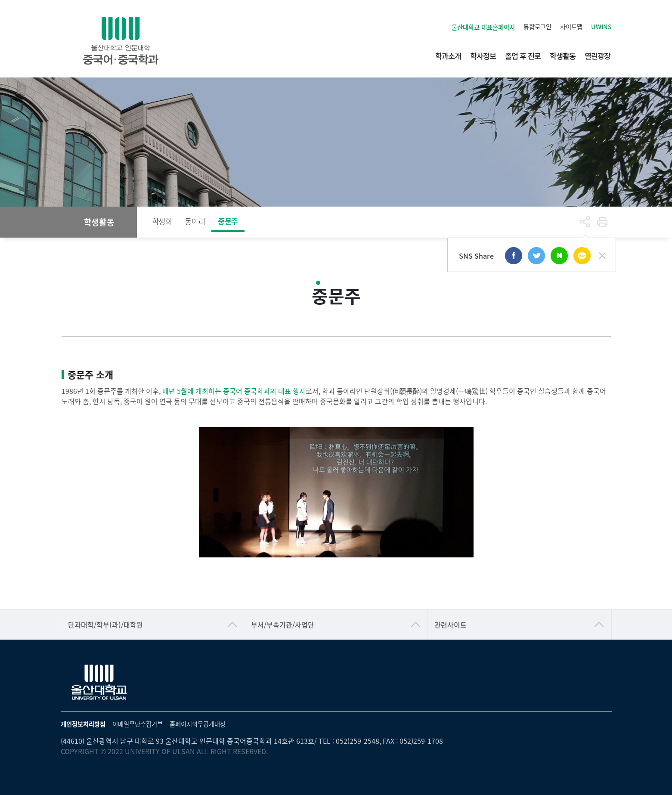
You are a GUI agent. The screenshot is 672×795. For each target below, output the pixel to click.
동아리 (195, 221)
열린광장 (598, 56)
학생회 (162, 221)
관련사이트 (451, 625)
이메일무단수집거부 (138, 724)
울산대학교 (483, 27)
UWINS (601, 26)
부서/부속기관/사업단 (283, 625)
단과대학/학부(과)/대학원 (105, 625)
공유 (585, 222)
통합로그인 (537, 26)
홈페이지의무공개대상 (198, 724)
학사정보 (483, 56)
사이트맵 (571, 26)
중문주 (228, 221)
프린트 (602, 222)
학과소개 (448, 56)
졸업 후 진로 (523, 56)
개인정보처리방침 (83, 724)
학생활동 (563, 56)
